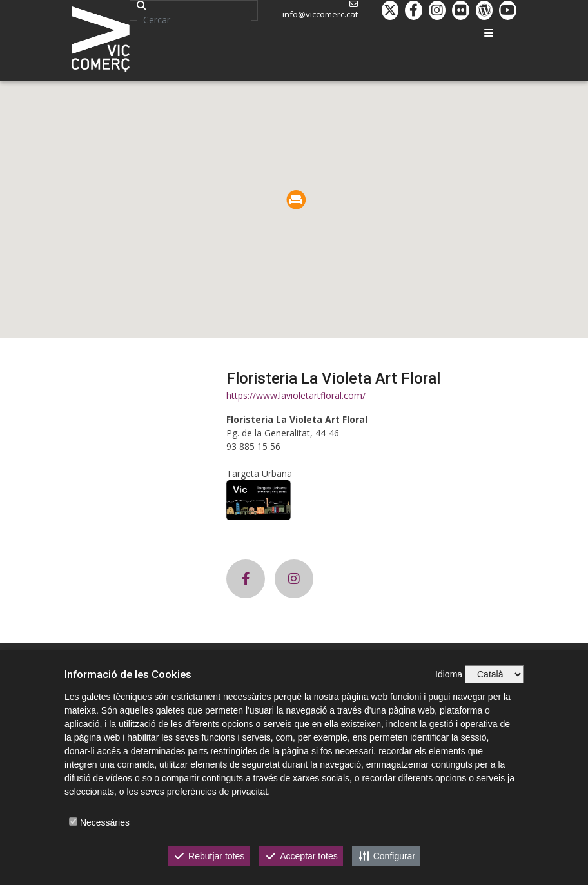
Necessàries (105, 822)
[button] (296, 199)
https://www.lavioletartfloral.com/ (296, 395)
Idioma (449, 674)
